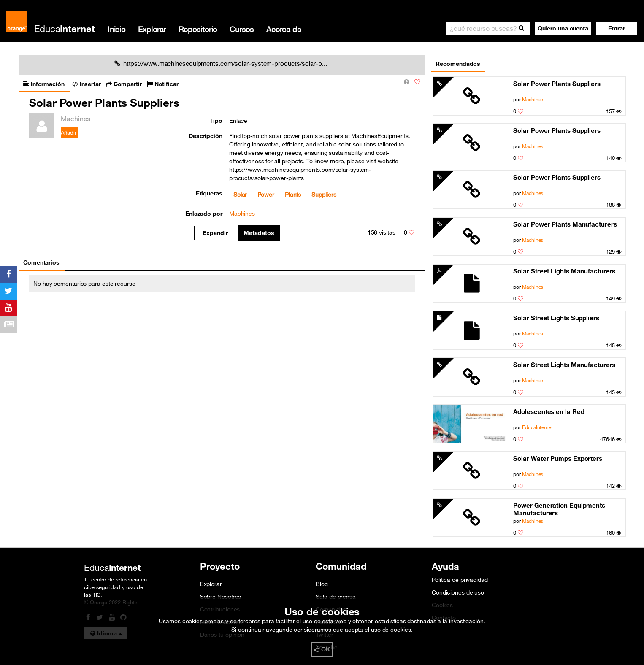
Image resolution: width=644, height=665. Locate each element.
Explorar (152, 29)
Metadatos (259, 233)
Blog (322, 584)
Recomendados (458, 64)
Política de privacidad (460, 580)
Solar (240, 195)
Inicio (116, 29)
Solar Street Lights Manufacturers (564, 271)
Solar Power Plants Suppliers (557, 84)
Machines (533, 99)
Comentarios (41, 262)
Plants (293, 195)
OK (322, 649)
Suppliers (324, 195)
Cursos (241, 29)
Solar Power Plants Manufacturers (565, 224)
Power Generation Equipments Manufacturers (559, 509)
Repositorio (198, 29)
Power (266, 195)
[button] (617, 28)
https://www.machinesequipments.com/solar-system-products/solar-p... (221, 63)
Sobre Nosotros (221, 597)
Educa (65, 28)
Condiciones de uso (458, 592)
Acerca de (284, 29)
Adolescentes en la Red (549, 411)
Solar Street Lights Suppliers (556, 318)
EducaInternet (537, 427)
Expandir (215, 233)
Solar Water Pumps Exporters (557, 458)
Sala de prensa (336, 597)
